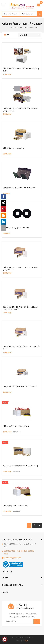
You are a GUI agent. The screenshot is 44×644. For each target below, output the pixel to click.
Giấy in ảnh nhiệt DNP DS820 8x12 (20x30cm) (20, 466)
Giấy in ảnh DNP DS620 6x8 (14, 148)
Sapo (26, 641)
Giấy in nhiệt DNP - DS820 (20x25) (16, 426)
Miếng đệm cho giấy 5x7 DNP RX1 (16, 228)
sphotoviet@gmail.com (12, 558)
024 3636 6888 (10, 551)
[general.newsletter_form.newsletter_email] (22, 621)
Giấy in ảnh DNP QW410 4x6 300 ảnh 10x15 (20, 386)
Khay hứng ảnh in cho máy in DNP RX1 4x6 (19, 188)
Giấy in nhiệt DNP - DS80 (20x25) (16, 506)
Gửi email (37, 621)
